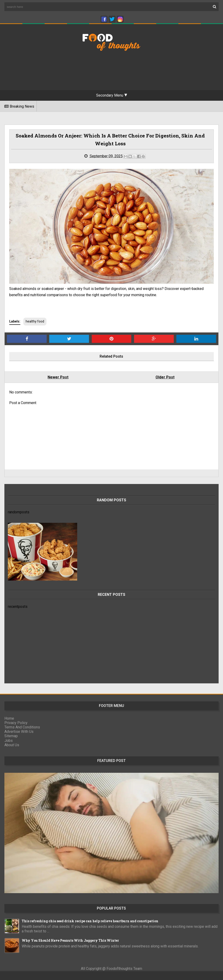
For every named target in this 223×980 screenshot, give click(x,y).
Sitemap (11, 736)
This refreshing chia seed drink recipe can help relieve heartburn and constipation (90, 921)
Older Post (165, 377)
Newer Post (58, 377)
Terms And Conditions (22, 727)
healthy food (35, 321)
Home (9, 718)
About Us (12, 745)
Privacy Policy (16, 723)
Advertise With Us (19, 732)
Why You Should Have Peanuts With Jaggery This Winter (70, 940)
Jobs (9, 741)
